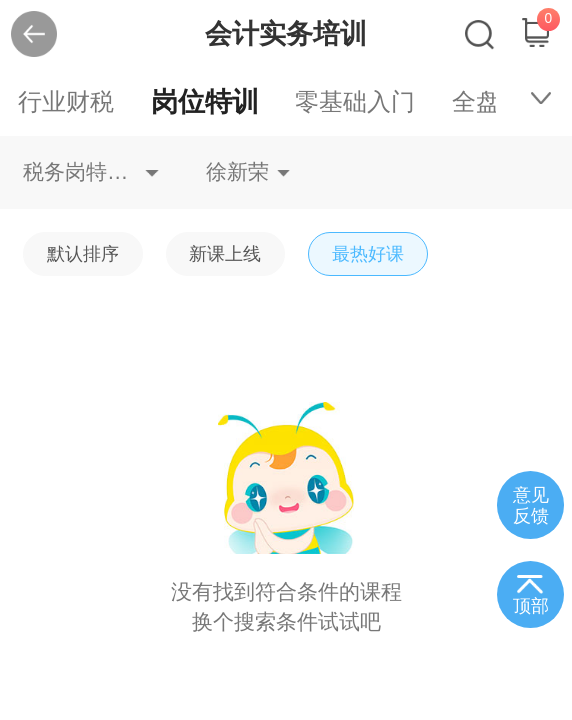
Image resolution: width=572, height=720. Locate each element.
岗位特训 (205, 101)
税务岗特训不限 (91, 172)
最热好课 (368, 253)
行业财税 (66, 101)
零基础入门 (355, 101)
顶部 (531, 606)
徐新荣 (237, 172)
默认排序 (83, 253)
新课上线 (225, 253)
